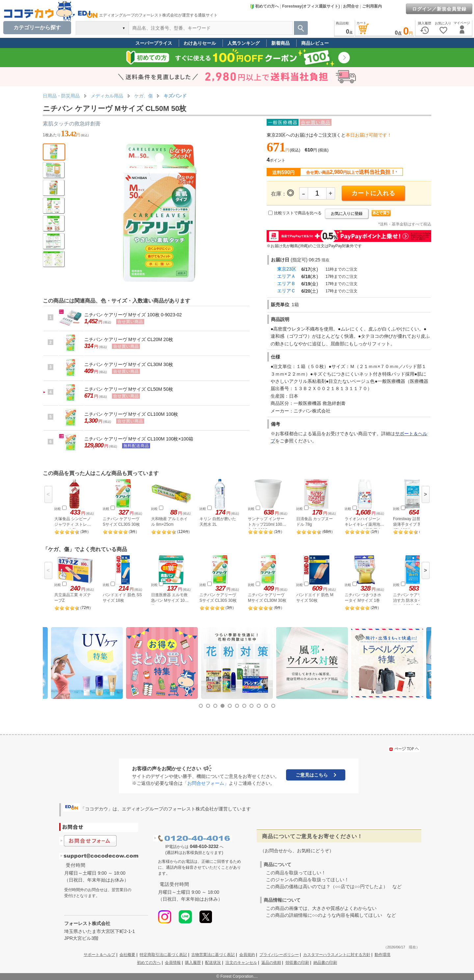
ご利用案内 (372, 6)
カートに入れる (373, 193)
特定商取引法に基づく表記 (163, 955)
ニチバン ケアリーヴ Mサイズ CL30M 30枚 (129, 364)
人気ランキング (244, 43)
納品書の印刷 (325, 963)
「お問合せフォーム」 (206, 783)
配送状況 (213, 963)
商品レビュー (315, 43)
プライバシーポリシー (279, 955)
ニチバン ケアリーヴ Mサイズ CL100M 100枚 (131, 414)
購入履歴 (193, 963)
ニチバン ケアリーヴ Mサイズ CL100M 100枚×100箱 (139, 439)
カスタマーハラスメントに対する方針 (337, 955)
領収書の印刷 (297, 963)
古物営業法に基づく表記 (213, 955)
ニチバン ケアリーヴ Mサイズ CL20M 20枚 (129, 339)
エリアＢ (286, 283)
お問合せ (351, 6)
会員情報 (173, 963)
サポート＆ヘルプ (99, 955)
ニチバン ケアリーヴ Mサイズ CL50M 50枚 (129, 389)
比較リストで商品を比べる (298, 213)
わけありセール (200, 43)
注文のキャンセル (241, 963)
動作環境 (382, 955)
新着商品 (280, 43)
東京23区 (287, 269)
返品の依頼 (271, 963)
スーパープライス (154, 43)
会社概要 (127, 955)
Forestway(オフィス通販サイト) (311, 6)
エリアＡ (286, 276)
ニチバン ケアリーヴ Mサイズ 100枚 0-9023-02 (133, 315)
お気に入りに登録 (347, 214)
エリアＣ (286, 291)
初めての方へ (264, 6)
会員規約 (247, 955)
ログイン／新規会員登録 (439, 9)
